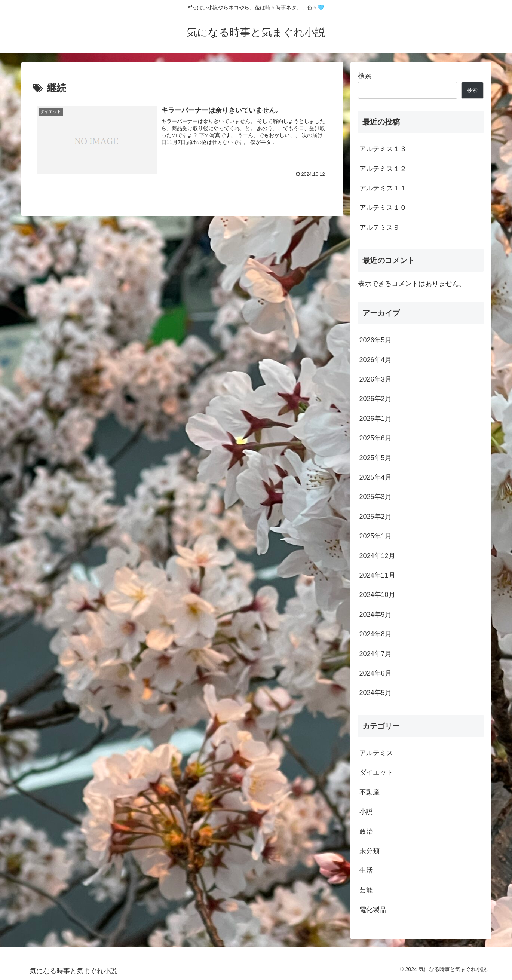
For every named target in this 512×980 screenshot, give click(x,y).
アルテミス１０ (383, 208)
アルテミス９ (380, 227)
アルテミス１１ (383, 188)
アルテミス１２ (383, 169)
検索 (365, 76)
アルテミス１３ (383, 149)
